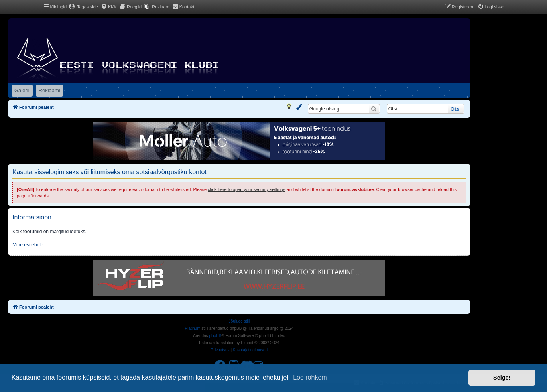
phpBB (215, 336)
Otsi (456, 109)
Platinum (193, 328)
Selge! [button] (502, 378)
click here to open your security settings (247, 189)
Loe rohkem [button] (310, 377)
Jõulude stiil (239, 321)
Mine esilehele (28, 245)
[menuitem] (83, 7)
